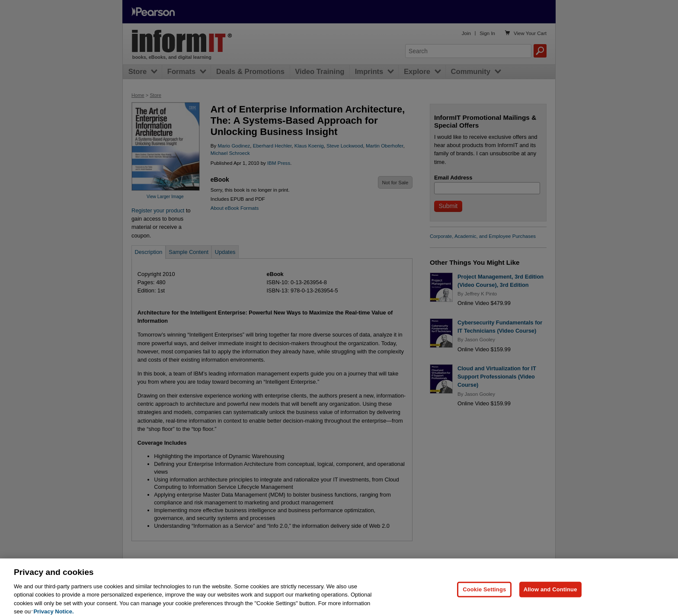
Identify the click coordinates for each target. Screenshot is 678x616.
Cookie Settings (484, 594)
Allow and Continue (550, 594)
